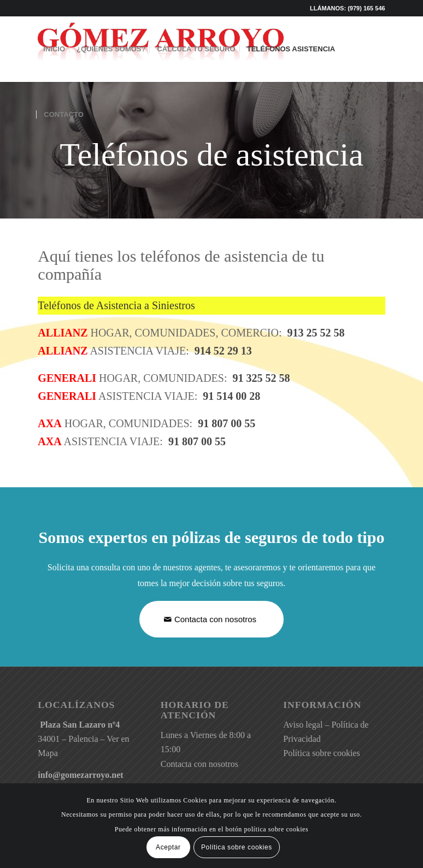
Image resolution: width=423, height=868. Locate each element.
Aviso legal (303, 725)
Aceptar (168, 847)
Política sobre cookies (321, 753)
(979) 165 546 (366, 8)
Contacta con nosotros (199, 764)
